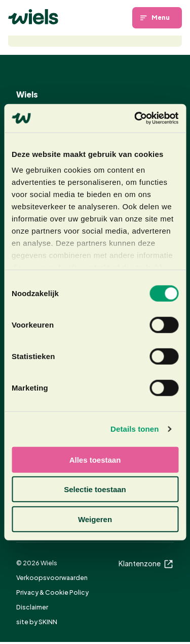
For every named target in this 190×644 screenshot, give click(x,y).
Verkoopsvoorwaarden (52, 577)
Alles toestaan (95, 459)
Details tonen (135, 429)
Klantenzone (146, 563)
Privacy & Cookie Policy (52, 592)
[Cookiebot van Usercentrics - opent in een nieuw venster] (135, 118)
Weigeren (95, 519)
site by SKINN (37, 622)
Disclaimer (32, 607)
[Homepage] (33, 17)
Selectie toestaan (95, 489)
